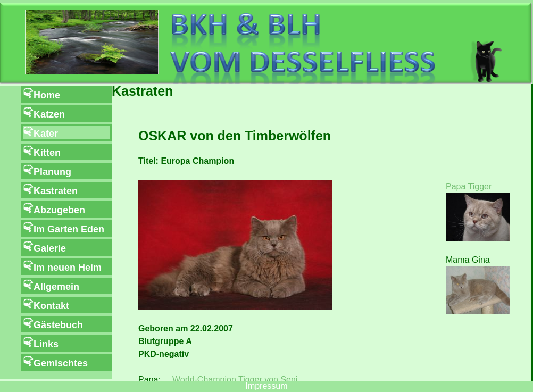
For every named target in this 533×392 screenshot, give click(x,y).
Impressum (266, 386)
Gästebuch (58, 325)
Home (47, 95)
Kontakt (51, 306)
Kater (46, 134)
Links (46, 344)
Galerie (50, 248)
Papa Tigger (469, 186)
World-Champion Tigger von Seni (235, 380)
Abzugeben (59, 210)
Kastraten (56, 191)
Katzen (49, 114)
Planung (52, 172)
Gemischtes (61, 363)
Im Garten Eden (69, 229)
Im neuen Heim (68, 268)
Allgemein (56, 287)
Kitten (47, 153)
